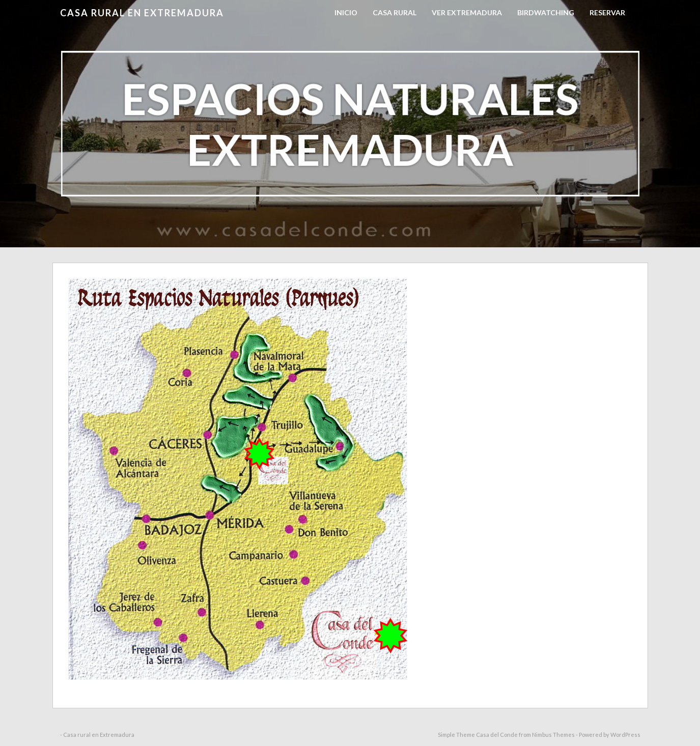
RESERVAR (607, 12)
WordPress (625, 735)
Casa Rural (395, 12)
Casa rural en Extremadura (142, 13)
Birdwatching (546, 12)
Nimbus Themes (553, 735)
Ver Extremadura (467, 12)
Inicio (346, 12)
